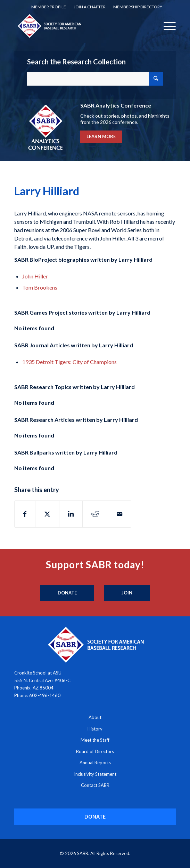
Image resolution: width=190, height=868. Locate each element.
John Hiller (35, 276)
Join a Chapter (90, 7)
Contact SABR (95, 785)
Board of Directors (95, 751)
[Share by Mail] (119, 514)
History (95, 729)
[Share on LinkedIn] (71, 514)
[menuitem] (49, 7)
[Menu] (166, 26)
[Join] (127, 593)
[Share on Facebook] (25, 514)
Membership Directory (138, 7)
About (95, 717)
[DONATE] (95, 817)
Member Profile (49, 7)
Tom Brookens (40, 287)
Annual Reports (95, 763)
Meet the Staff (95, 740)
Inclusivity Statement (95, 774)
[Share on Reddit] (95, 514)
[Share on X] (47, 514)
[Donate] (67, 593)
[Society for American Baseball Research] (79, 26)
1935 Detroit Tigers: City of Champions (69, 362)
